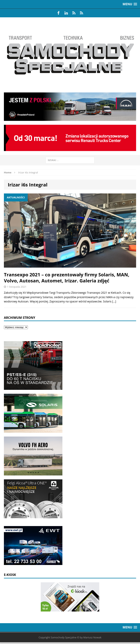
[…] (114, 301)
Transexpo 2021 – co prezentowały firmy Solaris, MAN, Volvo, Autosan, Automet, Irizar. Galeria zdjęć (67, 278)
